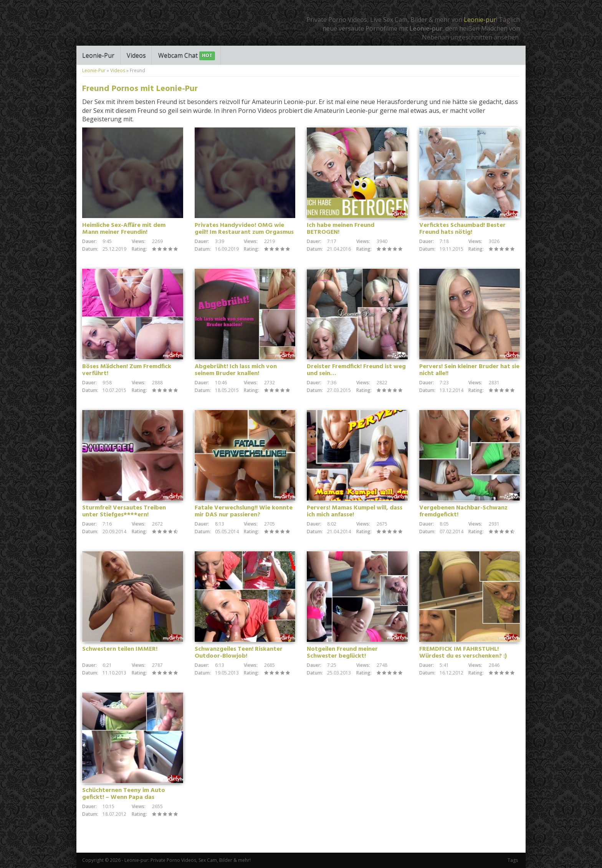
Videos (136, 55)
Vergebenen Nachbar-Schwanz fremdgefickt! (463, 511)
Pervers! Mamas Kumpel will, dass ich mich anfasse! (355, 511)
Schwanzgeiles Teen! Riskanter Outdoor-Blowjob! (239, 653)
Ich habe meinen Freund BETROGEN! (341, 229)
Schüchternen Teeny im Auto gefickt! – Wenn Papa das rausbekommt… (124, 797)
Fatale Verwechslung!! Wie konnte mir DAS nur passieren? (244, 511)
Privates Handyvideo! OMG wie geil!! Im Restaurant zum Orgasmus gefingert (244, 232)
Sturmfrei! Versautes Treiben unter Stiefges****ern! (124, 511)
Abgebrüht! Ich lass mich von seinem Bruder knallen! (236, 370)
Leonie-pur (480, 20)
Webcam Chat (187, 56)
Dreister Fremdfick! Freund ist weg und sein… (356, 370)
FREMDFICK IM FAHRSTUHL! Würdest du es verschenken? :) (463, 653)
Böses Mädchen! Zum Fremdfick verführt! (127, 370)
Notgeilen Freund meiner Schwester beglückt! (342, 653)
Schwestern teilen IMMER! (120, 649)
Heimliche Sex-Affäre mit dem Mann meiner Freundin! (124, 229)
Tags (513, 860)
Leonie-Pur (98, 55)
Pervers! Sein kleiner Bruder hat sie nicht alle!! (469, 370)
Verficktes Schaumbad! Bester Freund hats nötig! (462, 229)
